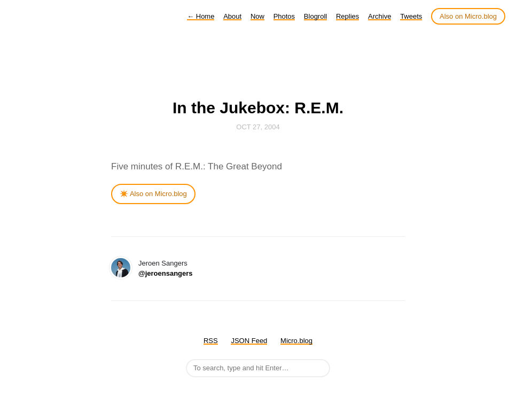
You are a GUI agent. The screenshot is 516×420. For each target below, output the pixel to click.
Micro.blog (296, 341)
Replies (347, 16)
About (232, 16)
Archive (380, 16)
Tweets (411, 16)
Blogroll (315, 16)
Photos (284, 16)
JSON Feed (249, 341)
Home (201, 16)
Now (257, 16)
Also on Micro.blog (468, 16)
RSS (211, 341)
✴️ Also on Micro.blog (153, 194)
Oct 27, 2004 (258, 127)
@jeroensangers (166, 273)
